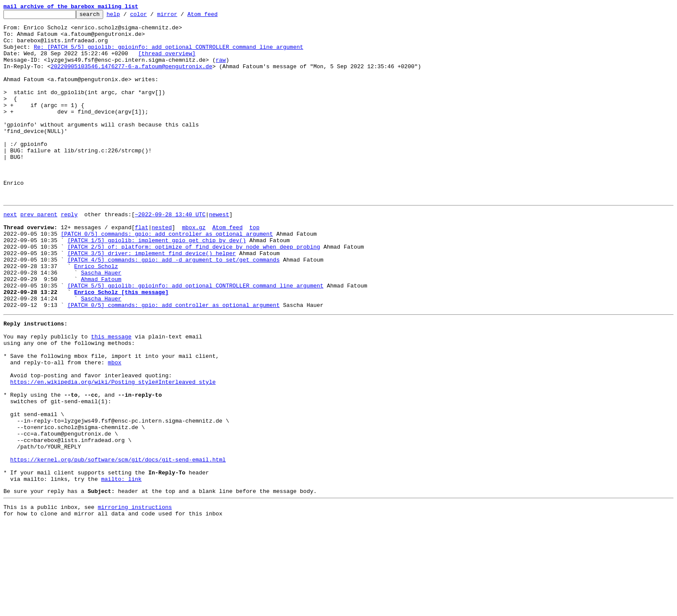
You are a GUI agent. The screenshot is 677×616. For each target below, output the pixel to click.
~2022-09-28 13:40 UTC (170, 253)
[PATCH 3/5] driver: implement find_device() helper (152, 300)
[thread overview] (167, 62)
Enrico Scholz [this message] (121, 346)
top (254, 269)
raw (220, 70)
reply (69, 253)
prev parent (39, 253)
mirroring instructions (135, 599)
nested (162, 269)
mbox (115, 428)
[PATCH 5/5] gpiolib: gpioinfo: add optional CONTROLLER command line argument (195, 338)
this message (111, 397)
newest (219, 253)
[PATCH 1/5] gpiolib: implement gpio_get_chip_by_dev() (157, 284)
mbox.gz (194, 269)
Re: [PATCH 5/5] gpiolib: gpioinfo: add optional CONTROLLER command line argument (168, 54)
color (152, 16)
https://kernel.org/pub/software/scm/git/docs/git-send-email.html (118, 545)
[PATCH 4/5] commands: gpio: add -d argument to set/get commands (173, 307)
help (127, 16)
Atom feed (216, 16)
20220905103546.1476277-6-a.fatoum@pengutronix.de (131, 78)
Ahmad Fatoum (101, 331)
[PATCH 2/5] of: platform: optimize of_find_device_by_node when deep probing (194, 292)
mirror (181, 16)
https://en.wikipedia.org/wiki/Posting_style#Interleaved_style (113, 452)
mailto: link (121, 568)
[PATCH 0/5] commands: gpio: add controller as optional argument (167, 276)
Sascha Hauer (101, 323)
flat (141, 269)
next (10, 253)
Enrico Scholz (96, 315)
